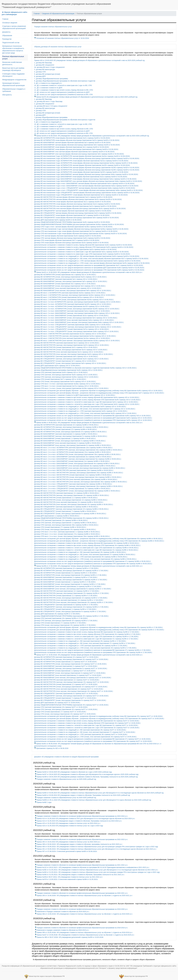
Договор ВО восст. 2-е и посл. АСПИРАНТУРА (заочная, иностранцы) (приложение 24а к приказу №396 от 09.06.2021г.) (78, 450)
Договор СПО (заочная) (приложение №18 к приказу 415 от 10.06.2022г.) (61, 372)
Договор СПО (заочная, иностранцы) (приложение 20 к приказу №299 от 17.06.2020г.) (66, 621)
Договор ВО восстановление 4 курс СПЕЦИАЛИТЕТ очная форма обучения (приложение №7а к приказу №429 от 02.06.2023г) (81, 195)
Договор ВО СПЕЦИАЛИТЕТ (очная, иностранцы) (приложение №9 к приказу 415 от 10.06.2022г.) (70, 363)
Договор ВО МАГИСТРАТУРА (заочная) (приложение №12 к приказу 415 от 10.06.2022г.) (67, 343)
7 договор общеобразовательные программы (51, 117)
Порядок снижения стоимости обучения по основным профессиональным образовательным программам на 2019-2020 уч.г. (81, 909)
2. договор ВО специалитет (44, 65)
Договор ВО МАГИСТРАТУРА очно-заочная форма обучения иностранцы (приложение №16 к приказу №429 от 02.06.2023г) (80, 208)
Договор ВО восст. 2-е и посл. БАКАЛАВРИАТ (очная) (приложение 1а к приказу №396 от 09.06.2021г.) (72, 461)
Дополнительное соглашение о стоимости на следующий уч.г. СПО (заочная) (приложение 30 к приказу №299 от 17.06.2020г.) (81, 646)
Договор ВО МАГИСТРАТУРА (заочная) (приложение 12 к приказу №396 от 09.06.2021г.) (67, 493)
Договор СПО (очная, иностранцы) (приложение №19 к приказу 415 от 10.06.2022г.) (65, 381)
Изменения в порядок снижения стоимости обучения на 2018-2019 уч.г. (62, 930)
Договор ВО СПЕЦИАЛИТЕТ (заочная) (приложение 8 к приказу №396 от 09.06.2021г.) (66, 507)
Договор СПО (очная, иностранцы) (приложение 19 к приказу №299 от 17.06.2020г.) (65, 625)
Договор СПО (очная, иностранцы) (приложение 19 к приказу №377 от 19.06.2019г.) (65, 714)
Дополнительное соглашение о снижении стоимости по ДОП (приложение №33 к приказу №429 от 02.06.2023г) (75, 249)
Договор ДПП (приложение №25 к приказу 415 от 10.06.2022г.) (57, 366)
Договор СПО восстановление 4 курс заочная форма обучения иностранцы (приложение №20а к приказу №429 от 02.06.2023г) (81, 229)
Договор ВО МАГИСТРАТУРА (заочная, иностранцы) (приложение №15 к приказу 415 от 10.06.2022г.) (72, 345)
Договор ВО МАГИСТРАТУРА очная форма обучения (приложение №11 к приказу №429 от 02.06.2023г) (72, 202)
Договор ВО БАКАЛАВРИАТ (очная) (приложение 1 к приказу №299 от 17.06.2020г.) (65, 582)
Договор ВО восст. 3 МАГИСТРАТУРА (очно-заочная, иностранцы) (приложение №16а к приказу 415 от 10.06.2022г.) (77, 341)
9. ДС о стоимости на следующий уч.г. (48, 83)
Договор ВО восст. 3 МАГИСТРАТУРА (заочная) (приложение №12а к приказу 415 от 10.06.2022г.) (70, 334)
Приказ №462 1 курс (43, 802)
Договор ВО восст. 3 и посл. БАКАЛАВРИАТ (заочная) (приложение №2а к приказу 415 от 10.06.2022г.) (72, 311)
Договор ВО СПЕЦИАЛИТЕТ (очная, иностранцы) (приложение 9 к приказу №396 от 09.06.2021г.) (70, 514)
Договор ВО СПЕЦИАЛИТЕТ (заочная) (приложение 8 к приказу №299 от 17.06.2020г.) (66, 605)
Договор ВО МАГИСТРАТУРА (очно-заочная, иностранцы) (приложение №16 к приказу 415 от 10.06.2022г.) (74, 354)
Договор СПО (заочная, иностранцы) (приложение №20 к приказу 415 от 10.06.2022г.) (66, 375)
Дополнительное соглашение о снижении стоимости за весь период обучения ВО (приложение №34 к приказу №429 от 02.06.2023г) (83, 245)
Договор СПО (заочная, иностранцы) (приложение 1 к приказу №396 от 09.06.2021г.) (65, 523)
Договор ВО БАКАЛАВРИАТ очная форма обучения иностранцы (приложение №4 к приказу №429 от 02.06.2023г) (76, 149)
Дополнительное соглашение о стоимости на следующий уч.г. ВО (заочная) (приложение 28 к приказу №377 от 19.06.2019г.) (80, 730)
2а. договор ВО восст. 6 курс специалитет (49, 67)
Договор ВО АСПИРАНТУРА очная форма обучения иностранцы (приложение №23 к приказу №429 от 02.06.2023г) (77, 140)
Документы (6, 32)
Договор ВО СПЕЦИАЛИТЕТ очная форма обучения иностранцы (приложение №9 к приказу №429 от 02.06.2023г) (77, 218)
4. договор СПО (40, 72)
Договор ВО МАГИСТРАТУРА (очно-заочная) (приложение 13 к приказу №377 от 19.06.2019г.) (69, 689)
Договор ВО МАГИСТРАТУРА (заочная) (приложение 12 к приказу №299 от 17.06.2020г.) (67, 591)
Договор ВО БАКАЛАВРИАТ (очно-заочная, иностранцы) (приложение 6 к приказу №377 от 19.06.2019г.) (73, 678)
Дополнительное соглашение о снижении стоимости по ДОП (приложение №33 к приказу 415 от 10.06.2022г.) (75, 395)
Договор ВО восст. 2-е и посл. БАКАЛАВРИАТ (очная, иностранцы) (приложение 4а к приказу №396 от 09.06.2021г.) (77, 463)
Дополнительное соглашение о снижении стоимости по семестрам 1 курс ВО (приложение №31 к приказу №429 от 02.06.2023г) (81, 252)
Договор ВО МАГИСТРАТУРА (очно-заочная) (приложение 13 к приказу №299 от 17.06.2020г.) (69, 600)
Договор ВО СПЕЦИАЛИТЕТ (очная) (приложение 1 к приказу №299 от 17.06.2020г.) (65, 609)
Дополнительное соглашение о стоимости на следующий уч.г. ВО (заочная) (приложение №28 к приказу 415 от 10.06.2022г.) (80, 407)
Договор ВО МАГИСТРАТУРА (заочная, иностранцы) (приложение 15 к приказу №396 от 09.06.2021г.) (72, 495)
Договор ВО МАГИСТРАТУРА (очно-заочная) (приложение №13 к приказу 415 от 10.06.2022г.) (69, 352)
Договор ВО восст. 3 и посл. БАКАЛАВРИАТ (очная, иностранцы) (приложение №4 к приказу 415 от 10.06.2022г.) (76, 318)
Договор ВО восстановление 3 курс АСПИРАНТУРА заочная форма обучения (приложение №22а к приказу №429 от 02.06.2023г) (82, 156)
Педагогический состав (11, 43)
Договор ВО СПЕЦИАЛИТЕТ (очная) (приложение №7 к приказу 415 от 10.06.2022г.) (65, 361)
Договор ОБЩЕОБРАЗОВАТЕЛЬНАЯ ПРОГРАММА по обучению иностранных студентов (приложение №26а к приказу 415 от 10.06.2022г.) (85, 368)
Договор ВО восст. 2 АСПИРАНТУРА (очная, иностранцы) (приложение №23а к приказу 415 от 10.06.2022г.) (74, 300)
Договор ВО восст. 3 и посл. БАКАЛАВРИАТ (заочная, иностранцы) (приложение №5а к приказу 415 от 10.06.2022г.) (77, 313)
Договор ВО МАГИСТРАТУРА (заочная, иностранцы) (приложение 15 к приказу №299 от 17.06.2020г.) (72, 593)
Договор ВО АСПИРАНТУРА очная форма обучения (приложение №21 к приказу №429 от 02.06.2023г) (72, 138)
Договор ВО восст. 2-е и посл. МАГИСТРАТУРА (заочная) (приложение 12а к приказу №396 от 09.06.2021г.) (74, 470)
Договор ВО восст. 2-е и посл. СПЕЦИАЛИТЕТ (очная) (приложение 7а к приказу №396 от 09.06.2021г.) (72, 489)
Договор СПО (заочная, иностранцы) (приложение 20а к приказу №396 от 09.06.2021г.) (66, 525)
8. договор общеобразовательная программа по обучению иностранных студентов (65, 81)
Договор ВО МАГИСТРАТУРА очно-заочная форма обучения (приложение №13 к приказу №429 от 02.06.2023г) (75, 206)
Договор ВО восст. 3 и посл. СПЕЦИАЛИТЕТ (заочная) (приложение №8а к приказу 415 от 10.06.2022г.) (72, 325)
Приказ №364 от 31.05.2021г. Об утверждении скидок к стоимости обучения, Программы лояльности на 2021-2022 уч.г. (80, 875)
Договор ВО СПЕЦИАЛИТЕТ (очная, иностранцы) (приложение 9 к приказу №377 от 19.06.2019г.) (70, 700)
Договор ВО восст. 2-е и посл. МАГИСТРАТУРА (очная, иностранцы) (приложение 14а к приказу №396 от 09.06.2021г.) (78, 477)
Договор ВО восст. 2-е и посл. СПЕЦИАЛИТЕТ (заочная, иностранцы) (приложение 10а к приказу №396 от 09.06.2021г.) (78, 486)
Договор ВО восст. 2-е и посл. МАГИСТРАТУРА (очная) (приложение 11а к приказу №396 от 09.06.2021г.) (73, 475)
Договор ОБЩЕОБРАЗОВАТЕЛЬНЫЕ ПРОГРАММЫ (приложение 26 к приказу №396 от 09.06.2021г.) (71, 518)
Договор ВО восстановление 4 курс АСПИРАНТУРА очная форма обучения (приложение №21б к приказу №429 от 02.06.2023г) (81, 172)
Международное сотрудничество (14, 80)
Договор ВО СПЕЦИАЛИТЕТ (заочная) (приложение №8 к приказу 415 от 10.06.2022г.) (66, 356)
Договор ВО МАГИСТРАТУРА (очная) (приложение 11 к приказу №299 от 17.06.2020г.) (66, 596)
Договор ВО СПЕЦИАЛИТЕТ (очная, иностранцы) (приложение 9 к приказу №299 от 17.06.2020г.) (70, 611)
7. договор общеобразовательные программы (51, 79)
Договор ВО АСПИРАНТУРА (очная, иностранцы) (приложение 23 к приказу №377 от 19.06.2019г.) (70, 664)
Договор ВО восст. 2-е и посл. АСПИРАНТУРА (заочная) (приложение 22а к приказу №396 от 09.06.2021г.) (73, 448)
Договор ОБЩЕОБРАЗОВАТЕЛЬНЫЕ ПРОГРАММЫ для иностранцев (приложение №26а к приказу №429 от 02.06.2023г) (79, 224)
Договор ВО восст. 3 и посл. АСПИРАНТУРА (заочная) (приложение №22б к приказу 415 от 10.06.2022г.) (73, 304)
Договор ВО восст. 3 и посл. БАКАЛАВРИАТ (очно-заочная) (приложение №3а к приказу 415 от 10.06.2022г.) (74, 320)
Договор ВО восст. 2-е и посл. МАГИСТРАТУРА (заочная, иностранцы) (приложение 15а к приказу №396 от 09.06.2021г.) (79, 473)
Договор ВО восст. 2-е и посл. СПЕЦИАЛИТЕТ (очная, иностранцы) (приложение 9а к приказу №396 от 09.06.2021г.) (77, 491)
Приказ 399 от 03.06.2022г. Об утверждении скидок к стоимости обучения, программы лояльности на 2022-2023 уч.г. (79, 844)
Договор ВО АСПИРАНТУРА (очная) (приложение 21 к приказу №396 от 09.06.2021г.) (66, 429)
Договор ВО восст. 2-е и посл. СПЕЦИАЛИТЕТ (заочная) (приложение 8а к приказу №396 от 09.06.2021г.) (73, 484)
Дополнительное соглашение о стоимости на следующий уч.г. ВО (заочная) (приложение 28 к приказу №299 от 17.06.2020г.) (80, 641)
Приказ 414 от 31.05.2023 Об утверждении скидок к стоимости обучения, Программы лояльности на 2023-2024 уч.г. (78, 821)
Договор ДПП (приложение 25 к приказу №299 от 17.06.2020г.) (57, 614)
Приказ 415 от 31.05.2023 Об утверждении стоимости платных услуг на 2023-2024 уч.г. (68, 823)
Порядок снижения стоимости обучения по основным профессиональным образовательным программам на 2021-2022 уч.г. (81, 865)
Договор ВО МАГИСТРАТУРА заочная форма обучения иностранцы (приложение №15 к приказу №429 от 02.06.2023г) (78, 199)
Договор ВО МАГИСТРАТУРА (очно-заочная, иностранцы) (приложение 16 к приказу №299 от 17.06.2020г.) (74, 602)
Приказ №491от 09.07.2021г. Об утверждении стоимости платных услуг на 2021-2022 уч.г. (69, 877)
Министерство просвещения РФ (136, 976)
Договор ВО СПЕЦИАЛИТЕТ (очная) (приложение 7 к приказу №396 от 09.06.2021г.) (65, 511)
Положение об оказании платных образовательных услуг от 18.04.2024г (62, 38)
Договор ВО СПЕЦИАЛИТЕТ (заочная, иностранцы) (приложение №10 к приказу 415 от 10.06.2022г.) (71, 359)
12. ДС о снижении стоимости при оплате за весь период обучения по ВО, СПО (64, 90)
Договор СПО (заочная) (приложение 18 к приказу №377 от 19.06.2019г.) (61, 707)
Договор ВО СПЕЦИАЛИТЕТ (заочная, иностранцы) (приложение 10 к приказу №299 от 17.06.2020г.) (71, 607)
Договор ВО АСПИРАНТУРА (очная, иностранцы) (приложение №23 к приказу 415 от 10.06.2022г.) (70, 277)
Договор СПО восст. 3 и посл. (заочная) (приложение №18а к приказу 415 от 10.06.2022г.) (67, 384)
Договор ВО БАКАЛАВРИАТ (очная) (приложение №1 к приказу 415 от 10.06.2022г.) (65, 284)
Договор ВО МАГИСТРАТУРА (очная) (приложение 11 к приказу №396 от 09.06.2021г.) (66, 498)
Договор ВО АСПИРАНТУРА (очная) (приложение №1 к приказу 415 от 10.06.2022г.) (65, 275)
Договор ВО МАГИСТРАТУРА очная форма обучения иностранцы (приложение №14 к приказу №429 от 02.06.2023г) (77, 204)
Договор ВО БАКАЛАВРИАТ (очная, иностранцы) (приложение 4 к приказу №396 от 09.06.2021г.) (70, 441)
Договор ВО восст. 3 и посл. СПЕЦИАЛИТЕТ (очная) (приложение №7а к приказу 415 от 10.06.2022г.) (72, 329)
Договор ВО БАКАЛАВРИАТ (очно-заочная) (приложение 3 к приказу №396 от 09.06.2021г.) (68, 443)
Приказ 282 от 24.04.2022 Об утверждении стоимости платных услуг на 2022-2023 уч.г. (68, 842)
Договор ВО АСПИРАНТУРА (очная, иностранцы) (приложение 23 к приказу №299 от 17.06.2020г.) (70, 575)
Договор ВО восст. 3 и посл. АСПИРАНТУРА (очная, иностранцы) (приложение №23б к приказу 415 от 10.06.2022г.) (77, 309)
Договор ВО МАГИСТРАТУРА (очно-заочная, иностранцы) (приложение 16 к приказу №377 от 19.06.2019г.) (74, 691)
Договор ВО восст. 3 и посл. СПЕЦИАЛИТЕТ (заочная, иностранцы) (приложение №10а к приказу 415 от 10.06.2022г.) (78, 327)
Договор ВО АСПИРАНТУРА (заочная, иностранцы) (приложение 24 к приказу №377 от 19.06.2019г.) (71, 659)
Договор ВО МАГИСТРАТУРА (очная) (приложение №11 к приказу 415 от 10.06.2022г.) (66, 347)
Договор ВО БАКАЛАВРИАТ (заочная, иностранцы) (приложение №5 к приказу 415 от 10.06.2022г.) (71, 281)
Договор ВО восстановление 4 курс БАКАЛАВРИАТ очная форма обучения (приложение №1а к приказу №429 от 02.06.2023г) (81, 177)
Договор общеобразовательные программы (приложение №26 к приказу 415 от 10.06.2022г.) (68, 370)
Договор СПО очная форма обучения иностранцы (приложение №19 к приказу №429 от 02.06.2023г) (71, 243)
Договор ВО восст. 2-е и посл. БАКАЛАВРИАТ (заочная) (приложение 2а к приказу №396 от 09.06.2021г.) (73, 457)
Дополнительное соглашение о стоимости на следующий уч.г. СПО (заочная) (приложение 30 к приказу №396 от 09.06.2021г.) (81, 557)
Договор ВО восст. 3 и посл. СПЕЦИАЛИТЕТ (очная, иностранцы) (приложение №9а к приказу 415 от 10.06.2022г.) (76, 331)
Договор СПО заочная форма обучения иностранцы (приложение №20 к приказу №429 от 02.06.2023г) (72, 238)
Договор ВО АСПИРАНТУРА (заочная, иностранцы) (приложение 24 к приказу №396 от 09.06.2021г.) (71, 427)
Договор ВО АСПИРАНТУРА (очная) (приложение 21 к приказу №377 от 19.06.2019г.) (66, 662)
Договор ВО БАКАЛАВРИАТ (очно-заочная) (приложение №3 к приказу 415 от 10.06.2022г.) (68, 288)
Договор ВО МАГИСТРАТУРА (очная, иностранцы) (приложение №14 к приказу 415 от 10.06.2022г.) (71, 350)
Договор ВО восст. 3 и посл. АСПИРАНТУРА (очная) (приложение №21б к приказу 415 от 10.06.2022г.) (72, 306)
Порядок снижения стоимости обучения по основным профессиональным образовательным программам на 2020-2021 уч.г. (81, 893)
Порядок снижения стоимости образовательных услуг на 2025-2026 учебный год (65, 779)
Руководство (7, 39)
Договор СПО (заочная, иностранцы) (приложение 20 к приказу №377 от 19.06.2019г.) (66, 709)
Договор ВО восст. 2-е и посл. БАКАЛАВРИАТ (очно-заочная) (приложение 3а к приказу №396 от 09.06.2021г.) (75, 466)
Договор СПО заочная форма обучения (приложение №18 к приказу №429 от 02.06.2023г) (68, 236)
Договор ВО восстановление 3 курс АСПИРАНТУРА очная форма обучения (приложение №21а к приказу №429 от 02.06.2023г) (81, 161)
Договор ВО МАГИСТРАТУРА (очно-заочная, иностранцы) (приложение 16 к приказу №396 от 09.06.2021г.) (74, 504)
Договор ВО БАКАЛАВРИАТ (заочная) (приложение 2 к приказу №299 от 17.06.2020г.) (66, 577)
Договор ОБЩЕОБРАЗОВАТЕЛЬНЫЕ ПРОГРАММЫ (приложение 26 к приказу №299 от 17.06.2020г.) (71, 616)
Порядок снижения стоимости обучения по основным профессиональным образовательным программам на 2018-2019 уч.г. (81, 928)
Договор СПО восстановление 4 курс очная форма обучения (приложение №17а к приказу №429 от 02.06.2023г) (76, 231)
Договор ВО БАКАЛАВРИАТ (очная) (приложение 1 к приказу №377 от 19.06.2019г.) (65, 671)
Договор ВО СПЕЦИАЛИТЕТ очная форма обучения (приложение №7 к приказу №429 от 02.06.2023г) (72, 215)
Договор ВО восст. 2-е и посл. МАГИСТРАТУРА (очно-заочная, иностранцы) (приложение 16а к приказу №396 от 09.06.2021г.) (81, 482)
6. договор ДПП (40, 76)
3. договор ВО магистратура (45, 69)
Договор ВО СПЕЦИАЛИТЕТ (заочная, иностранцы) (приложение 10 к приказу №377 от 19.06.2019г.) (71, 696)
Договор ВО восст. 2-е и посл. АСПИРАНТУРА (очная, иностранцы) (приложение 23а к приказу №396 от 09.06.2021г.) (77, 454)
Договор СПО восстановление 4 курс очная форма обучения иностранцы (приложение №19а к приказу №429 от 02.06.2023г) (80, 234)
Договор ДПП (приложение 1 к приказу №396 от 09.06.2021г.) (57, 516)
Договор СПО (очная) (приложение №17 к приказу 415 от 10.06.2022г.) (60, 379)
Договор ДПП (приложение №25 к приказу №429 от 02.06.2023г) (58, 220)
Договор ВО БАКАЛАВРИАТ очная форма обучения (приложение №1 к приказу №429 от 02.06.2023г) (72, 147)
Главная (5, 19)
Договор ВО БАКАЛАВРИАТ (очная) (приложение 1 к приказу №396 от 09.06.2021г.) (65, 438)
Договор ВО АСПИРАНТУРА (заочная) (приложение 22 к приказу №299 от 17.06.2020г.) (66, 568)
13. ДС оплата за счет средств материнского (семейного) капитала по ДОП (62, 92)
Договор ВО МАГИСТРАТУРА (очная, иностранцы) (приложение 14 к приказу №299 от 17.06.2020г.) (71, 598)
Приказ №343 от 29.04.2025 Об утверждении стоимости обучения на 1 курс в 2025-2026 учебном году (73, 772)
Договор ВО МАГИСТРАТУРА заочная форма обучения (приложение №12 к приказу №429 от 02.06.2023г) (73, 197)
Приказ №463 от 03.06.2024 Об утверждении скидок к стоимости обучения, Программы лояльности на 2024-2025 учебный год (82, 795)
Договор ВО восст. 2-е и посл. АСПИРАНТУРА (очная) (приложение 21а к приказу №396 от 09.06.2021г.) (72, 452)
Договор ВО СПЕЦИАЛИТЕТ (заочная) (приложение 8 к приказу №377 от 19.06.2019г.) (66, 693)
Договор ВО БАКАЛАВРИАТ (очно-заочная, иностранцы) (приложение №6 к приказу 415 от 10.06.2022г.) (73, 290)
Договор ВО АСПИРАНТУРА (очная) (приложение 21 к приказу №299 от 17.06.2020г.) (66, 573)
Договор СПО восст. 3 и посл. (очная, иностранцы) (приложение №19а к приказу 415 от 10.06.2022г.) (71, 388)
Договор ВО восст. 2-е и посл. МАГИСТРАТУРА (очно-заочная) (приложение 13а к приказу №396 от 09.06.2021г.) (76, 479)
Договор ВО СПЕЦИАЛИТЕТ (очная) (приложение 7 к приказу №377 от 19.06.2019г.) (65, 698)
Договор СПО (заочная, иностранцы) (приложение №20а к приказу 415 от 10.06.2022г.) (66, 377)
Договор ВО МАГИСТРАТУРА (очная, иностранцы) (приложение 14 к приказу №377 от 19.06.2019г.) (71, 687)
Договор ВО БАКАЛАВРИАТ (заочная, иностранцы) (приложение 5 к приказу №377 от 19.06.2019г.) (71, 668)
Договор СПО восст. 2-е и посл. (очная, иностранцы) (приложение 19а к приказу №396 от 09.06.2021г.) (72, 536)
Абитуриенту (7, 95)
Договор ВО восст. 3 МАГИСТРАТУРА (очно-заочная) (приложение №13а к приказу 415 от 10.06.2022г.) (72, 338)
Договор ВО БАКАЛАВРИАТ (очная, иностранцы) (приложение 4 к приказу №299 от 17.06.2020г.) (70, 584)
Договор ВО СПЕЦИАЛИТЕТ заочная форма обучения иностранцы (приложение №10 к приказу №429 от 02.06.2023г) (78, 213)
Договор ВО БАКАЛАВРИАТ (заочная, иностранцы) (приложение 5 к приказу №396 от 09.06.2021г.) (71, 436)
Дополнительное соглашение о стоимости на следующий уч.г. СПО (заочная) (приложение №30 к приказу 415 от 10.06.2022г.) (81, 411)
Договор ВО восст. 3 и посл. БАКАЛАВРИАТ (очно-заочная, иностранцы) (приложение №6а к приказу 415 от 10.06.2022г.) (79, 322)
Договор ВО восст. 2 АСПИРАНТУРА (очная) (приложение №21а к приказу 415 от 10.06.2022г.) (69, 297)
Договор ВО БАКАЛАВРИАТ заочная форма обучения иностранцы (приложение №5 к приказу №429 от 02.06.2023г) (77, 145)
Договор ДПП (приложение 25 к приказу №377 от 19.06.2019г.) (57, 703)
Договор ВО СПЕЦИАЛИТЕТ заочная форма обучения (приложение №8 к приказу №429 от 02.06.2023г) (73, 211)
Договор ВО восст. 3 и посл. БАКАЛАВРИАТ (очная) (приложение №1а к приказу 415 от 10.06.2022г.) (71, 316)
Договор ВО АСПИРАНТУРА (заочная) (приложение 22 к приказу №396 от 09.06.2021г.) (66, 425)
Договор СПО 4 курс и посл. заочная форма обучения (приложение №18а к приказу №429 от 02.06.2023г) (73, 227)
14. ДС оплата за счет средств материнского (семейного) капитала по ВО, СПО (63, 95)
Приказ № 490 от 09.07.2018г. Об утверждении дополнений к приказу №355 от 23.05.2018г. (69, 937)
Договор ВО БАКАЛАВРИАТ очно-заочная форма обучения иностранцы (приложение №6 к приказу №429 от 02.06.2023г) (79, 154)
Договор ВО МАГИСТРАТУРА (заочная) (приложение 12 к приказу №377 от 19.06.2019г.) (67, 680)
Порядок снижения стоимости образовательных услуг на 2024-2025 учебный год (65, 798)
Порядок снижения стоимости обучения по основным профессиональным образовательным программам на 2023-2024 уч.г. (81, 816)
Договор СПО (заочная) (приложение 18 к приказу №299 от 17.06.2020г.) (61, 618)
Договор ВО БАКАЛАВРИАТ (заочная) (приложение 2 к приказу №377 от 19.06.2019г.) (66, 666)
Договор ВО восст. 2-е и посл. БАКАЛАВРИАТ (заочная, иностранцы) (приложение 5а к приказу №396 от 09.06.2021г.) (78, 459)
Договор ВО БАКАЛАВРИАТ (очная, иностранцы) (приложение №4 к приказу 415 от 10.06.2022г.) (70, 286)
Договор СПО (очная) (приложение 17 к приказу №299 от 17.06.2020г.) (60, 623)
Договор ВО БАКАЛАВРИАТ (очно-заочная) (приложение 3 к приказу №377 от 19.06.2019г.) (68, 675)
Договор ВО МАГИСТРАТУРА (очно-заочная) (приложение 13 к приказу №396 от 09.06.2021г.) (69, 502)
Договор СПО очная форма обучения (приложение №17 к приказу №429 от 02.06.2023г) (67, 240)
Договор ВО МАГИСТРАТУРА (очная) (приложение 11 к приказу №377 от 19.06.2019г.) (66, 684)
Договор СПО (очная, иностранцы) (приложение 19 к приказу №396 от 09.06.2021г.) (65, 529)
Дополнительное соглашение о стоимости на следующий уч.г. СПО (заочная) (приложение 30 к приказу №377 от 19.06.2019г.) (81, 734)
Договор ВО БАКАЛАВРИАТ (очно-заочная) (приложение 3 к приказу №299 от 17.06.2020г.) (68, 586)
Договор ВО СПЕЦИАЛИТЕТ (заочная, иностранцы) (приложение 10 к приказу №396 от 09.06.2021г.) (71, 509)
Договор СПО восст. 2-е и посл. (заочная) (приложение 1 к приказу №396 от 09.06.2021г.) (67, 532)
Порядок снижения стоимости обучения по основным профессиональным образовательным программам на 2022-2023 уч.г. (81, 839)
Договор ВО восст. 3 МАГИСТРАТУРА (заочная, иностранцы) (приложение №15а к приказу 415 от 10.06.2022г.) (75, 336)
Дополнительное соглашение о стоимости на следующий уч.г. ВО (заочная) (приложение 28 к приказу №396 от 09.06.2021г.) (80, 552)
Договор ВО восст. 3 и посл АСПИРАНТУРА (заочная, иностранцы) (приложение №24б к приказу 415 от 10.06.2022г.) (77, 302)
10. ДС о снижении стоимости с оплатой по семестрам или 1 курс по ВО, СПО (63, 85)
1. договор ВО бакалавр (43, 63)
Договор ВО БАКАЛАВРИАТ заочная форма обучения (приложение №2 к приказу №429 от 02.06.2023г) (72, 143)
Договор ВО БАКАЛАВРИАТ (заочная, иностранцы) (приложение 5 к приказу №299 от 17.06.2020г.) (71, 580)
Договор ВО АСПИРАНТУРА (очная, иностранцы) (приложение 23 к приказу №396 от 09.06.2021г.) (70, 432)
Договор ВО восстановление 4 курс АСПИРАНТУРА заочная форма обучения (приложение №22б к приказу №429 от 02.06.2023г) (82, 165)
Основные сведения (10, 23)
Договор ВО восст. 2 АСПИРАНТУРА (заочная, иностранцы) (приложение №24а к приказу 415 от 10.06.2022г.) (75, 295)
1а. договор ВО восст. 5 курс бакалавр (48, 101)
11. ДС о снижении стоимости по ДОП (48, 88)
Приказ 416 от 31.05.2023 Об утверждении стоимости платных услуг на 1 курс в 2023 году (69, 826)
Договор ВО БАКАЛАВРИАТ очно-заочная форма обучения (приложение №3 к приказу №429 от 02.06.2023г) (74, 152)
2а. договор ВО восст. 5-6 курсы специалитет (51, 106)
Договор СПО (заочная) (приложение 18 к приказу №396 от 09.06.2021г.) (61, 520)
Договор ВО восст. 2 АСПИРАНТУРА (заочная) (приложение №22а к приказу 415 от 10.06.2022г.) (70, 293)
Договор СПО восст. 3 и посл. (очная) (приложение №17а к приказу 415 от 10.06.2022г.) (66, 386)
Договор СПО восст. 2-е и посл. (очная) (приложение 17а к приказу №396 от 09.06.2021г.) (67, 534)
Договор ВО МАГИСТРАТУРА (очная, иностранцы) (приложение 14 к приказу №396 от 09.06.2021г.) (71, 500)
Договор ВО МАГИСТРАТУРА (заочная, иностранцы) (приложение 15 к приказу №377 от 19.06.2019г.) (72, 682)
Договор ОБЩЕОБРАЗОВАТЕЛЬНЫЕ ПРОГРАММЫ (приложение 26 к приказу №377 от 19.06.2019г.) (71, 705)
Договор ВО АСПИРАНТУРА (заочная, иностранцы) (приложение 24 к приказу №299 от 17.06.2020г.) (71, 571)
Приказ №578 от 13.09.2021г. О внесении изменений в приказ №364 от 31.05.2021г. (66, 879)
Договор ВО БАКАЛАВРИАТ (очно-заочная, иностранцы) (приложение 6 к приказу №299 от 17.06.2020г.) (73, 589)
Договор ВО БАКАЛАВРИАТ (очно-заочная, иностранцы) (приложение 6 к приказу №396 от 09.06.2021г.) (73, 445)
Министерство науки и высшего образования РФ (47, 976)
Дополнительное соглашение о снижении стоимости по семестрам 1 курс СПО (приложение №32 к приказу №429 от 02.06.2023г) (82, 254)
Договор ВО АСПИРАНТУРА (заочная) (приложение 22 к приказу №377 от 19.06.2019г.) (66, 657)
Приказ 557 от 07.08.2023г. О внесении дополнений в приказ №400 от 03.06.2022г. (66, 851)
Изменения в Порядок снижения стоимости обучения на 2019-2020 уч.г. (62, 912)
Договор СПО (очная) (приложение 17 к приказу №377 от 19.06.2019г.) (60, 712)
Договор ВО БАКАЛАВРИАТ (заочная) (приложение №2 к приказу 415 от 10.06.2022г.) (66, 279)
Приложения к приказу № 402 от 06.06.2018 (51, 748)
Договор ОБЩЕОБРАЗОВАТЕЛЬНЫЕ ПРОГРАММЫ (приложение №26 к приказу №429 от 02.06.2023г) (72, 222)
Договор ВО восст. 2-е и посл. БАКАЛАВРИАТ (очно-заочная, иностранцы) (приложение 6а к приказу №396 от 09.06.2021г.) (80, 468)
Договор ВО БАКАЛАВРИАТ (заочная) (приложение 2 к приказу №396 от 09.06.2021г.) (66, 434)
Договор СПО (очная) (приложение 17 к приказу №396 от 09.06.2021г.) (60, 527)
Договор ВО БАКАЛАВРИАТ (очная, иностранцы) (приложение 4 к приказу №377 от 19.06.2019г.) (70, 673)
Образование (7, 35)
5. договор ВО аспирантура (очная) (47, 74)
